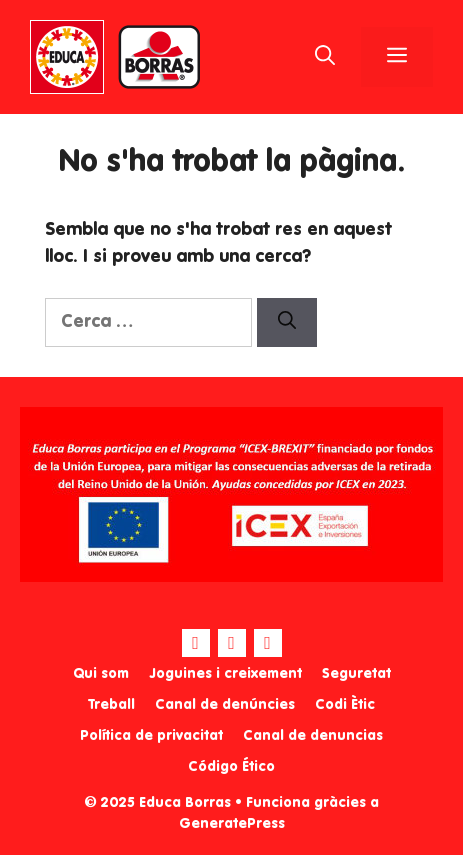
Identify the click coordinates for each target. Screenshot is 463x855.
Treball (111, 705)
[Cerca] (287, 322)
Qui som (101, 674)
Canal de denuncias (313, 736)
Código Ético (231, 767)
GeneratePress (232, 824)
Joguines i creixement (225, 674)
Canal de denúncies (225, 705)
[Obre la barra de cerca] (325, 57)
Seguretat (356, 674)
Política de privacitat (151, 736)
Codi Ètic (345, 705)
